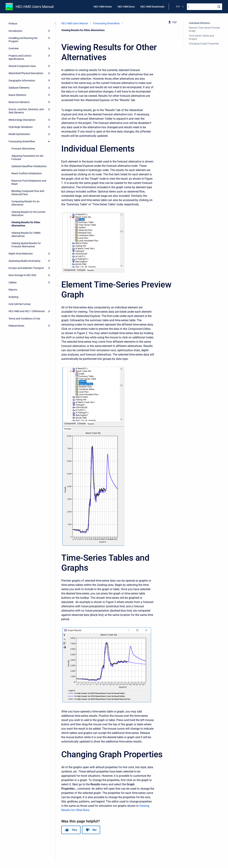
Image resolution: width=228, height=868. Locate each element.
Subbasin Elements (19, 88)
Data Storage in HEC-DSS (22, 275)
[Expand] (49, 31)
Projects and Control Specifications (20, 57)
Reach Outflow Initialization (27, 173)
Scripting (13, 297)
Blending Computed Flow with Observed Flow (28, 193)
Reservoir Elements (19, 102)
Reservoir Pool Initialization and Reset (29, 182)
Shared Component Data (22, 66)
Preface (13, 24)
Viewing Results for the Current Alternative (28, 214)
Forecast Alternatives (23, 149)
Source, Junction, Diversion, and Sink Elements (26, 111)
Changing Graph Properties (204, 44)
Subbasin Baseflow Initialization (29, 166)
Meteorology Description (22, 120)
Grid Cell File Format (20, 304)
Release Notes (16, 326)
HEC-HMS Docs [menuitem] (126, 7)
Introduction (15, 31)
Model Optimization (19, 134)
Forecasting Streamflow (22, 141)
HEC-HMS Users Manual (35, 7)
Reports (13, 290)
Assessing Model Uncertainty (24, 261)
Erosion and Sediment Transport (26, 268)
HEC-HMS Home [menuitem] (103, 7)
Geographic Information (22, 81)
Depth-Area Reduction (21, 254)
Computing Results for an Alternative (25, 203)
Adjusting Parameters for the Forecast (27, 157)
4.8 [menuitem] (178, 6)
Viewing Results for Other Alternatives (26, 224)
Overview (14, 48)
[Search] (204, 7)
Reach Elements (17, 95)
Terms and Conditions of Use (24, 319)
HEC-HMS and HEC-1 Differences (27, 311)
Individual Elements (199, 23)
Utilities (13, 282)
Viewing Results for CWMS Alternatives (26, 234)
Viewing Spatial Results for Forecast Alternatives (26, 245)
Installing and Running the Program (23, 40)
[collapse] (49, 141)
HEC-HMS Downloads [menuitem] (152, 7)
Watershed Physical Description (26, 73)
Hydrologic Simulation (21, 127)
